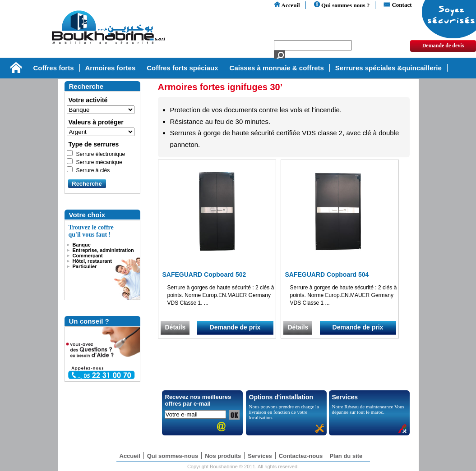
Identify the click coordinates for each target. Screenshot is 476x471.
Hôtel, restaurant (92, 261)
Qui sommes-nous (173, 456)
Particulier (85, 266)
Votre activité (88, 100)
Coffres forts (54, 68)
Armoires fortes (111, 68)
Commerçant (88, 256)
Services (260, 456)
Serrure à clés (93, 170)
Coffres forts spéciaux (182, 68)
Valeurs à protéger (96, 122)
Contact (397, 5)
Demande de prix (235, 327)
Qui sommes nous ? (342, 5)
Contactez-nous (301, 456)
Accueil (130, 456)
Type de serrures (94, 144)
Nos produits (223, 456)
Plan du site (346, 456)
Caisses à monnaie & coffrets (277, 68)
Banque (82, 245)
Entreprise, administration (103, 250)
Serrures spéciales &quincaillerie (388, 68)
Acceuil (287, 5)
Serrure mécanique (99, 162)
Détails (176, 327)
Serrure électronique (101, 154)
